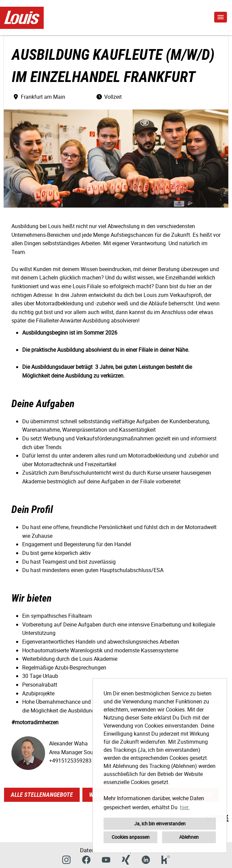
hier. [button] (185, 807)
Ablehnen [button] (189, 837)
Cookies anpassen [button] (131, 837)
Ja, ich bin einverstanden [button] (160, 823)
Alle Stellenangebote (42, 795)
